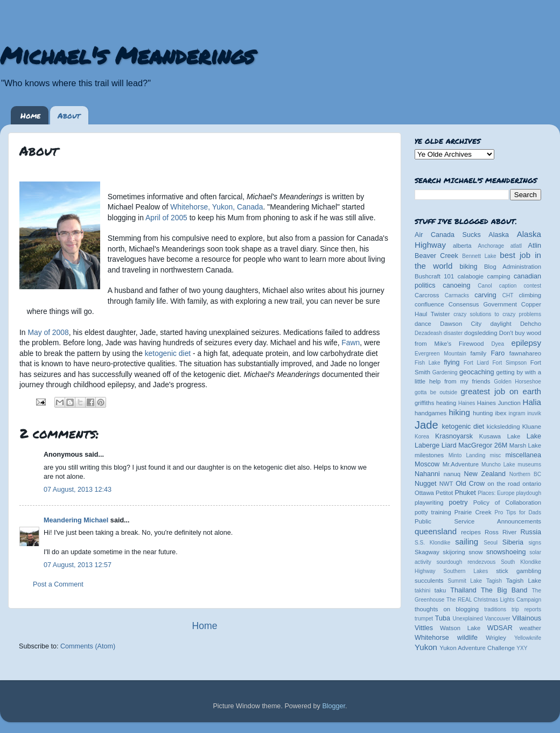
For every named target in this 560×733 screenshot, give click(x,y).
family (479, 353)
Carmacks (457, 295)
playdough (528, 493)
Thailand (463, 590)
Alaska (499, 235)
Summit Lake (465, 581)
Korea (422, 437)
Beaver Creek (436, 256)
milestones (429, 455)
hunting (483, 413)
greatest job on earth (501, 391)
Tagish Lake (524, 581)
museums (529, 465)
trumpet (424, 619)
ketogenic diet (168, 353)
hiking (459, 412)
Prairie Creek (473, 512)
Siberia (513, 542)
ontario (532, 484)
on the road (503, 484)
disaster (453, 333)
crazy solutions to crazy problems (497, 314)
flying (451, 362)
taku (440, 590)
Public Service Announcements (478, 521)
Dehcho (531, 324)
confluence (429, 304)
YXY (522, 648)
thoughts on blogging (447, 609)
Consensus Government (483, 304)
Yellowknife (528, 638)
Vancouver (497, 619)
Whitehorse (432, 638)
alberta (462, 246)
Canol (485, 286)
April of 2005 (166, 218)
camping (499, 276)
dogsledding (481, 333)
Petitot (444, 493)
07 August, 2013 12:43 (78, 490)
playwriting (429, 502)
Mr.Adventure (461, 464)
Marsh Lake (525, 445)
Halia (532, 402)
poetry (458, 502)
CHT (508, 295)
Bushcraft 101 (434, 276)
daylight (500, 324)
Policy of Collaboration (507, 502)
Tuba (443, 618)
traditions (495, 609)
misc (496, 455)
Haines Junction (499, 403)
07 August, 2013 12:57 (78, 565)
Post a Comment (58, 584)
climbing (530, 295)
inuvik (534, 413)
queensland (436, 531)
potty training (433, 512)
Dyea (498, 344)
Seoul (491, 543)
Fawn (351, 343)
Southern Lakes (466, 571)
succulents (429, 581)
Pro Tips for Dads (518, 512)
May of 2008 (48, 332)
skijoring (454, 552)
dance (423, 324)
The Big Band (504, 590)
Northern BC (525, 474)
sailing (467, 542)
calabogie (471, 276)
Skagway (427, 552)
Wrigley (496, 638)
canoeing (456, 285)
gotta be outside (436, 392)
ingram (517, 413)
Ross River (500, 532)
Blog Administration (513, 267)
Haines (467, 403)
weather (530, 628)
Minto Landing (467, 455)
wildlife (467, 638)
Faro (498, 353)
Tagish (494, 581)
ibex (501, 413)
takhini (422, 591)
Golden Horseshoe (517, 382)
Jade (426, 425)
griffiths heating (435, 403)
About (69, 115)
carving (485, 295)
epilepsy (526, 343)
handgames (430, 413)
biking (469, 267)
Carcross (427, 295)
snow (475, 552)
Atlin (535, 246)
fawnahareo (525, 353)
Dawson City (461, 324)
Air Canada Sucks (448, 235)
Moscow (427, 464)
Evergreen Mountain (440, 354)
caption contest (520, 286)
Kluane (532, 427)
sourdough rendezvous (466, 562)
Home (30, 115)
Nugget (426, 484)
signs (535, 543)
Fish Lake (428, 363)
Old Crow (470, 484)
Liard (449, 445)
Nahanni (427, 474)
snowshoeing (506, 552)
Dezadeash (428, 333)
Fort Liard (476, 363)
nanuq (452, 474)
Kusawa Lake (500, 436)
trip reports (526, 609)
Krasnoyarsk (454, 436)
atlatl (516, 246)
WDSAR (500, 628)
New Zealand (485, 474)
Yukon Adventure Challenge (477, 648)
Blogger (334, 706)
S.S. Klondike (432, 543)
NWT (446, 484)
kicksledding (503, 427)
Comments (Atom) (88, 646)
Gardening (445, 372)
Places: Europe (496, 493)
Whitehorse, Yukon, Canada (216, 207)
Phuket (465, 493)
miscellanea (523, 455)
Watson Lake (460, 628)
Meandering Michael (76, 520)
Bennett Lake (479, 256)
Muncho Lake (498, 465)
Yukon (426, 647)
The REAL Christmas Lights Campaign (494, 600)
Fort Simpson (509, 363)
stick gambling (519, 571)
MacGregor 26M (483, 445)
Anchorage (491, 246)
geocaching (477, 372)
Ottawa (424, 493)
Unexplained (467, 619)
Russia (531, 532)
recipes (471, 532)
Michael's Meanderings (127, 55)
